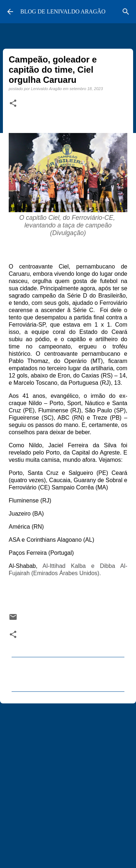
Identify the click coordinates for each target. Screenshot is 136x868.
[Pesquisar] (126, 12)
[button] (13, 104)
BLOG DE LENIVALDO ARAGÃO (63, 11)
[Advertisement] (68, 782)
